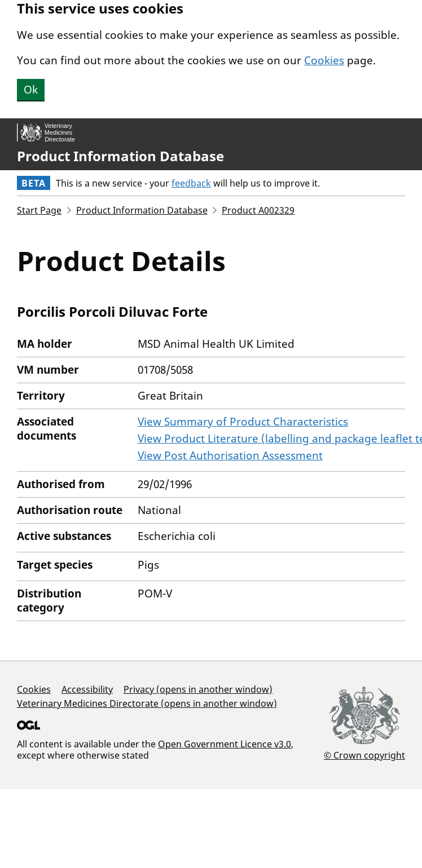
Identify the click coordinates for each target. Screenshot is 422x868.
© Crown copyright (364, 755)
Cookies (324, 60)
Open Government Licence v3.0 (225, 744)
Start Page (39, 210)
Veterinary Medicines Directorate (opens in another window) (147, 703)
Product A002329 (258, 210)
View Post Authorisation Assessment (230, 455)
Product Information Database (120, 156)
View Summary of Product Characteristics (243, 422)
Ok (31, 90)
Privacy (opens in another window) (198, 689)
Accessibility (87, 689)
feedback (191, 183)
